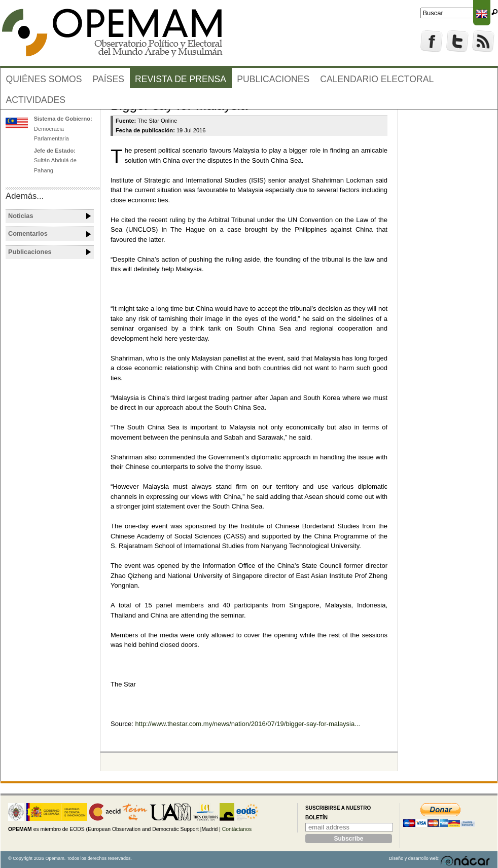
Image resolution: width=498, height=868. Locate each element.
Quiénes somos (44, 79)
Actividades (36, 100)
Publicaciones (273, 79)
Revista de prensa (181, 79)
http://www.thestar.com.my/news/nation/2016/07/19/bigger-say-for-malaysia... (247, 724)
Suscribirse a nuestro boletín (338, 813)
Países (109, 79)
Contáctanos (237, 829)
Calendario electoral (377, 79)
